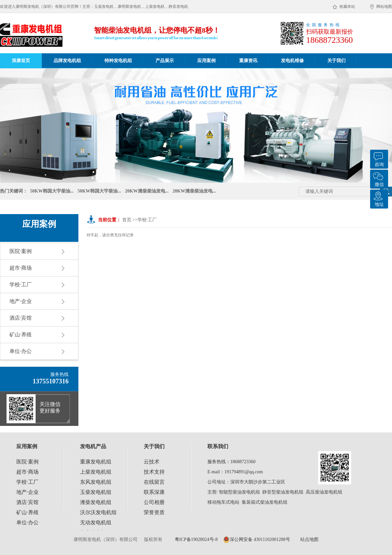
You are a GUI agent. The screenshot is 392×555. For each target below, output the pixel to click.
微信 (378, 178)
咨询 (378, 158)
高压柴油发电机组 (324, 492)
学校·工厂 (21, 285)
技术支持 (154, 472)
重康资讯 (248, 61)
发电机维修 (292, 61)
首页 (127, 220)
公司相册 (154, 502)
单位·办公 (21, 351)
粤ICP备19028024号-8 (196, 539)
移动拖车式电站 (223, 502)
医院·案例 (21, 251)
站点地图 (309, 539)
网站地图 (381, 7)
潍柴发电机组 (96, 502)
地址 (378, 198)
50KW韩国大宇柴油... (52, 192)
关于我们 (336, 61)
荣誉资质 (154, 512)
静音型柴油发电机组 (283, 492)
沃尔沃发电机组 (98, 512)
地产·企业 (21, 301)
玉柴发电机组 (96, 492)
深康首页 (21, 61)
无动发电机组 (96, 522)
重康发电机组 (96, 462)
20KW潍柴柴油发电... (147, 192)
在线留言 (154, 482)
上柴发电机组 (96, 472)
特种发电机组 (118, 61)
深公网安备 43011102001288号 (256, 540)
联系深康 (154, 492)
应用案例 (206, 61)
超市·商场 (21, 268)
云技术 (152, 462)
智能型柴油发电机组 (239, 492)
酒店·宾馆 (21, 318)
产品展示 (165, 61)
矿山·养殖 (21, 335)
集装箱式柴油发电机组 (265, 502)
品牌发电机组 (67, 61)
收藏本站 (344, 7)
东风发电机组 (96, 482)
